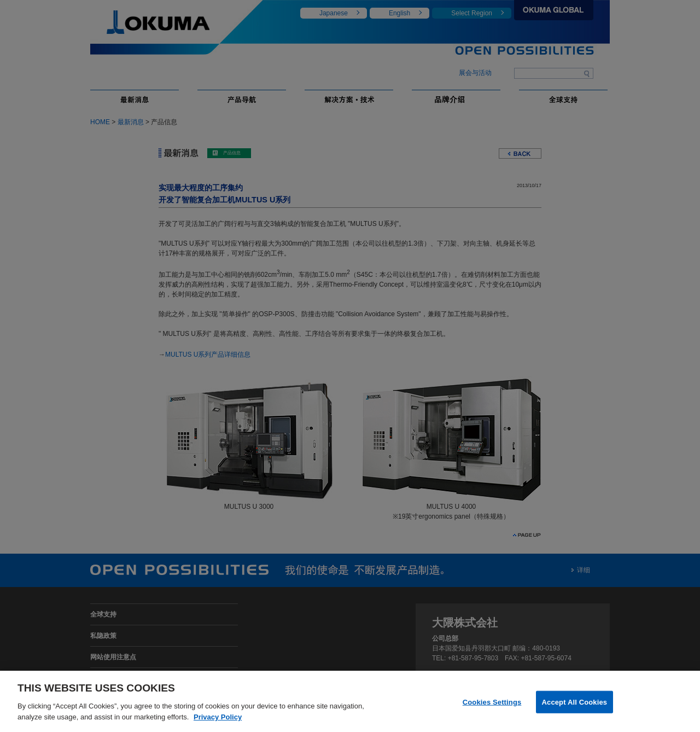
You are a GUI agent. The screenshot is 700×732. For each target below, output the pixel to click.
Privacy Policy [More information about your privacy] (218, 721)
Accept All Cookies (575, 706)
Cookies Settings (492, 706)
